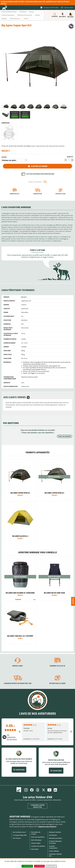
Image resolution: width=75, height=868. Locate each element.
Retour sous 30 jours (57, 683)
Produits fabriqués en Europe (55, 842)
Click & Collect (36, 843)
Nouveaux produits (55, 838)
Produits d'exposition (53, 847)
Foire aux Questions (38, 837)
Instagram (26, 790)
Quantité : (70, 157)
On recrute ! (17, 838)
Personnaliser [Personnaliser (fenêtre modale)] (51, 866)
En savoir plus (19, 770)
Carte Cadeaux (54, 851)
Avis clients (35, 849)
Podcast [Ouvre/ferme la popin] (73, 601)
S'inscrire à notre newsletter (38, 806)
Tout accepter (27, 866)
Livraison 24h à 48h (37, 194)
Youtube (49, 790)
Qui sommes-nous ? (20, 832)
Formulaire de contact (36, 833)
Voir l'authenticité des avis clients (12, 737)
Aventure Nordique (20, 817)
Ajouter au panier (39, 166)
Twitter (44, 790)
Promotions (53, 835)
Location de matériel (38, 846)
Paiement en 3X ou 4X (15, 194)
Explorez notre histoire (47, 827)
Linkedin (55, 790)
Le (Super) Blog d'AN (20, 835)
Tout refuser (39, 866)
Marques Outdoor (55, 832)
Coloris (4, 157)
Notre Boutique (36, 840)
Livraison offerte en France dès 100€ (18, 683)
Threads (38, 790)
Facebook (32, 790)
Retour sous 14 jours (60, 194)
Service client (18, 666)
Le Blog (19, 790)
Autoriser (15, 116)
